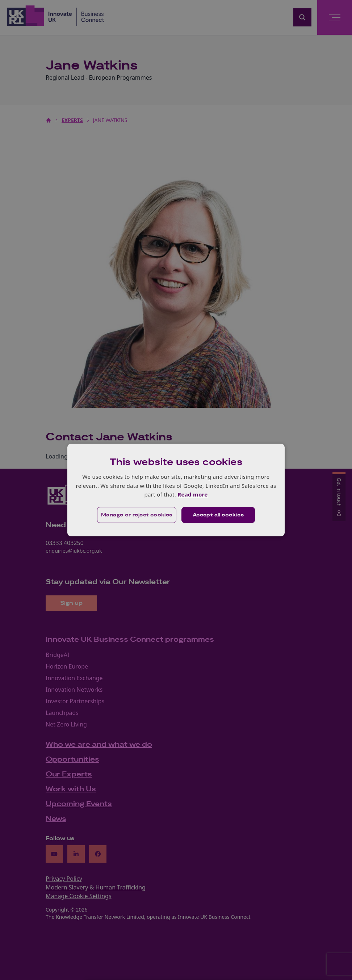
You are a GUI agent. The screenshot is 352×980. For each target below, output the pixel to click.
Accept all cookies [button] (218, 515)
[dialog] (176, 490)
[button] (137, 515)
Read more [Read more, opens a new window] (192, 494)
